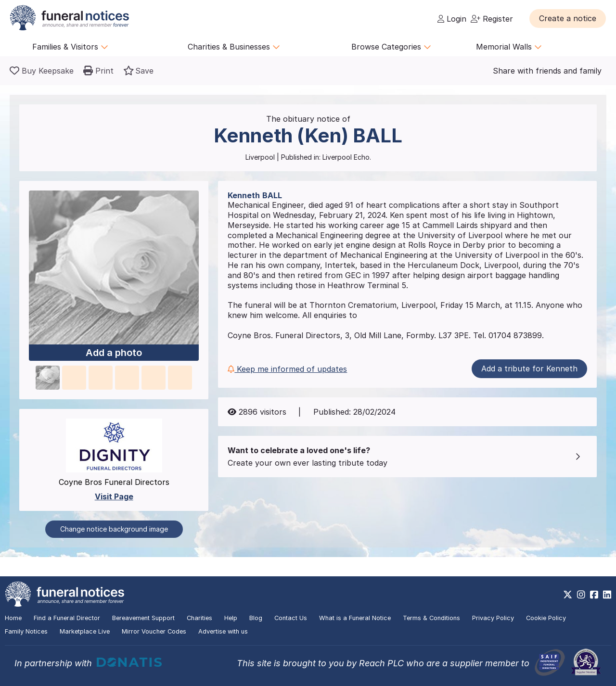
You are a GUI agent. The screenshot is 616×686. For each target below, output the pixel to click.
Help (231, 618)
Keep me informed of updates (287, 369)
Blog (256, 618)
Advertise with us (223, 631)
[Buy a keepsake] (42, 71)
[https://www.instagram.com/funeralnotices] (581, 595)
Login (452, 19)
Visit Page (114, 496)
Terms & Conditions (431, 618)
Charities (199, 618)
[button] (568, 18)
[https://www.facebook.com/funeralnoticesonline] (594, 595)
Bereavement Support (143, 618)
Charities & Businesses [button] (234, 47)
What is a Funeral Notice (355, 618)
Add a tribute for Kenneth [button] (529, 368)
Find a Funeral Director (67, 618)
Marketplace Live (85, 631)
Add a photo (114, 353)
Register (492, 19)
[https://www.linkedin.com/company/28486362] (607, 595)
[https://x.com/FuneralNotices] (568, 595)
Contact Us (291, 618)
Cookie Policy (546, 618)
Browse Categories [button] (391, 47)
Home (13, 618)
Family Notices (26, 631)
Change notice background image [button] (114, 529)
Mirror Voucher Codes (154, 631)
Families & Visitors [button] (70, 47)
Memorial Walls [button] (509, 47)
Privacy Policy (493, 618)
